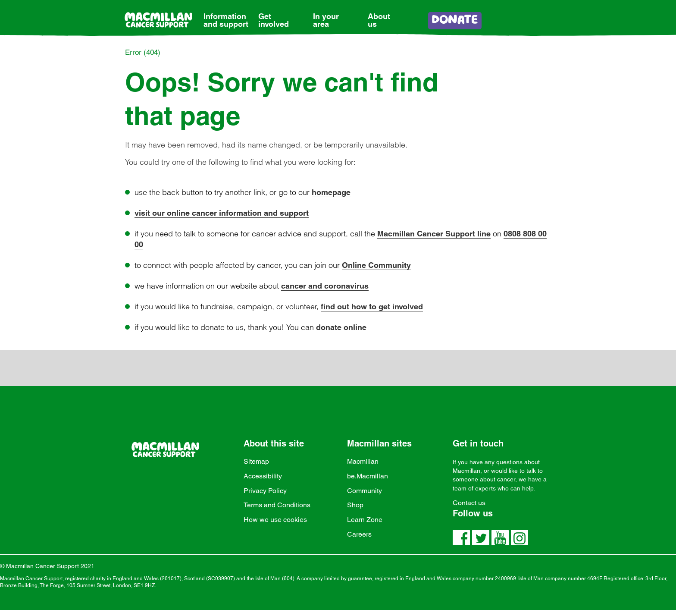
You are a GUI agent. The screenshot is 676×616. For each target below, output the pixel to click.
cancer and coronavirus (325, 286)
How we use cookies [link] (275, 520)
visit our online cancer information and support (222, 213)
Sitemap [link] (256, 461)
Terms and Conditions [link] (277, 505)
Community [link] (365, 491)
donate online (341, 327)
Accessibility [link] (263, 476)
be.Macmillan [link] (368, 476)
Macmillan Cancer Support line (434, 234)
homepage (331, 192)
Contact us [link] (469, 503)
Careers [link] (359, 534)
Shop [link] (355, 505)
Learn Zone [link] (365, 520)
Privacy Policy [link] (265, 491)
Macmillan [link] (363, 461)
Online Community (376, 265)
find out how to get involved (372, 306)
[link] (226, 14)
